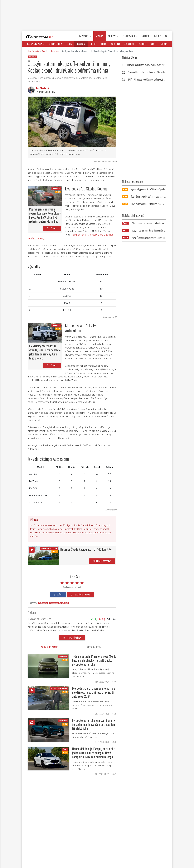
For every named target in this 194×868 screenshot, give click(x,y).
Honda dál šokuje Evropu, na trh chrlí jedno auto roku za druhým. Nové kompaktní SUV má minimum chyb (94, 753)
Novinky (45, 51)
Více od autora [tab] (94, 647)
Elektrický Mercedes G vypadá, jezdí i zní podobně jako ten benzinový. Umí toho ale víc (45, 352)
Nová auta (55, 51)
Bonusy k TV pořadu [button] (35, 44)
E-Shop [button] (157, 36)
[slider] (72, 582)
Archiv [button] (164, 44)
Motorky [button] (143, 44)
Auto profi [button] (129, 44)
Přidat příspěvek (72, 638)
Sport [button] (154, 44)
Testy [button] (69, 44)
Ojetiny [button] (93, 44)
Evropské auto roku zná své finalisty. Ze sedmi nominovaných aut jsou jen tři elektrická (94, 724)
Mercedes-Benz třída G (59, 603)
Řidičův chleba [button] (55, 44)
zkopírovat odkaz (80, 595)
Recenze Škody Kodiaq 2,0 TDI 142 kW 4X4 (86, 549)
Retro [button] (104, 44)
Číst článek (52, 228)
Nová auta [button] (81, 44)
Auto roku (43, 603)
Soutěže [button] (113, 36)
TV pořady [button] (85, 36)
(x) (94, 619)
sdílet (58, 595)
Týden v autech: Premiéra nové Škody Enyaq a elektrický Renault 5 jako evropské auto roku (94, 660)
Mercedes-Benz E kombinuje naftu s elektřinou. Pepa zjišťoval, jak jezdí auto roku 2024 (94, 692)
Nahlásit (112, 619)
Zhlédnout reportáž (102, 561)
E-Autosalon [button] (130, 36)
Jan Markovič (43, 88)
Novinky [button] (100, 36)
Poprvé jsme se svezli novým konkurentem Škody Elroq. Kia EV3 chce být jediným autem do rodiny (45, 215)
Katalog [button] (146, 36)
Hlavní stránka (33, 51)
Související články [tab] (50, 647)
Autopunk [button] (115, 44)
